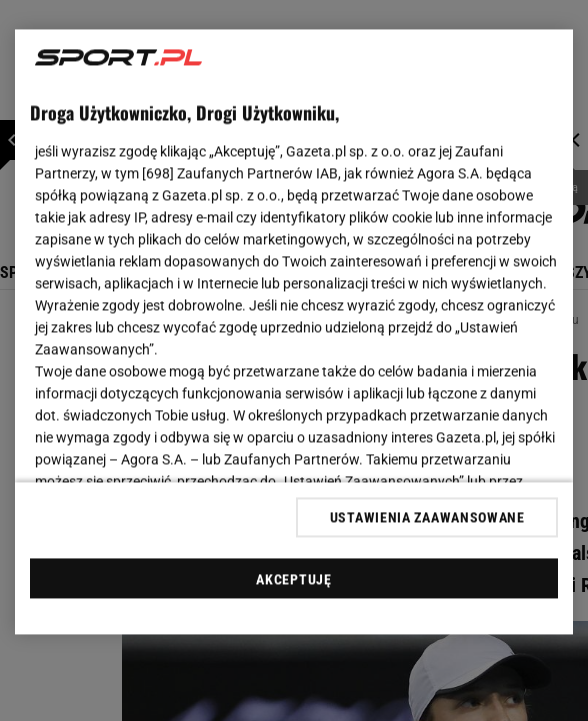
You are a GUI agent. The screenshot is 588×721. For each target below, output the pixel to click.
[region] (294, 332)
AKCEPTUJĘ (293, 579)
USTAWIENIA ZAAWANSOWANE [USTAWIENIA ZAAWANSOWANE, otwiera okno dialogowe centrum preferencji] (427, 517)
